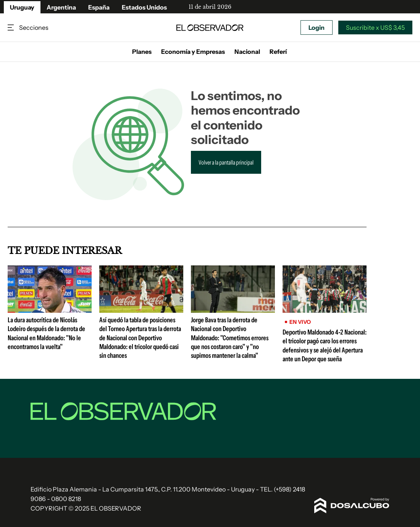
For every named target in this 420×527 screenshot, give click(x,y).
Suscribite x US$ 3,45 (375, 27)
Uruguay (22, 7)
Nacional (247, 52)
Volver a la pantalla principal (226, 162)
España (99, 7)
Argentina (61, 7)
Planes (142, 52)
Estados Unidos (144, 7)
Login (317, 27)
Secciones (11, 28)
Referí (278, 52)
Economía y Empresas (193, 52)
